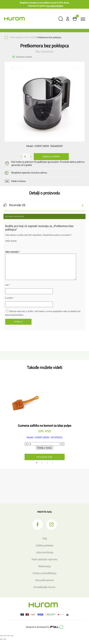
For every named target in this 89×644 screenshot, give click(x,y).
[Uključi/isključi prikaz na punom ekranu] (5, 640)
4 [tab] (52, 467)
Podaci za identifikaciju (45, 577)
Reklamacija (44, 570)
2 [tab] (42, 467)
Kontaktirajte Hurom (44, 591)
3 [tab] (47, 467)
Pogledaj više (45, 461)
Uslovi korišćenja (45, 556)
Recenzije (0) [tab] (17, 205)
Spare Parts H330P (27, 37)
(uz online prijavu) (55, 6)
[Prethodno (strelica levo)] (1, 643)
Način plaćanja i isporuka (44, 563)
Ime (8, 289)
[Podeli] (8, 640)
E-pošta (10, 302)
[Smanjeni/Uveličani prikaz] (1, 640)
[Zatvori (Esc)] (12, 640)
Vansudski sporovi (44, 584)
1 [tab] (37, 467)
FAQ (45, 543)
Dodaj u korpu (51, 157)
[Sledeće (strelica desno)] (5, 643)
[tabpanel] (44, 425)
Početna (13, 37)
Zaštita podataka (44, 550)
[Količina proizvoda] (44, 448)
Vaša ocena (11, 241)
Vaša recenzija (13, 252)
